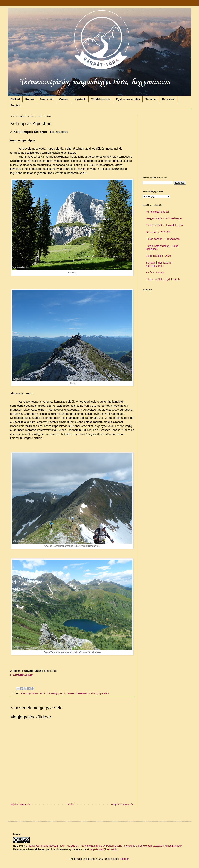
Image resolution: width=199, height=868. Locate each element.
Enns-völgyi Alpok (56, 693)
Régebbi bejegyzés (122, 805)
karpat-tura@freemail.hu (104, 849)
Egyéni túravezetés (128, 99)
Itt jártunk (80, 99)
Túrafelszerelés (101, 99)
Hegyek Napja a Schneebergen (164, 218)
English (15, 105)
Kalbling (93, 693)
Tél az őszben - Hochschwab (163, 239)
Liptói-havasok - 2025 (159, 256)
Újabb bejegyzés (21, 805)
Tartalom (151, 99)
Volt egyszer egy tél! (158, 212)
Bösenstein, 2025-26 (158, 232)
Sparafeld (104, 693)
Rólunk (30, 99)
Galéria (64, 99)
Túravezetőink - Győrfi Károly (163, 280)
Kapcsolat (168, 99)
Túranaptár (47, 99)
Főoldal (15, 99)
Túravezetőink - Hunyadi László (164, 225)
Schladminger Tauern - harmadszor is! (159, 264)
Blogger (124, 859)
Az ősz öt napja (155, 273)
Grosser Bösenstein (77, 693)
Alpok (43, 693)
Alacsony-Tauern (30, 693)
